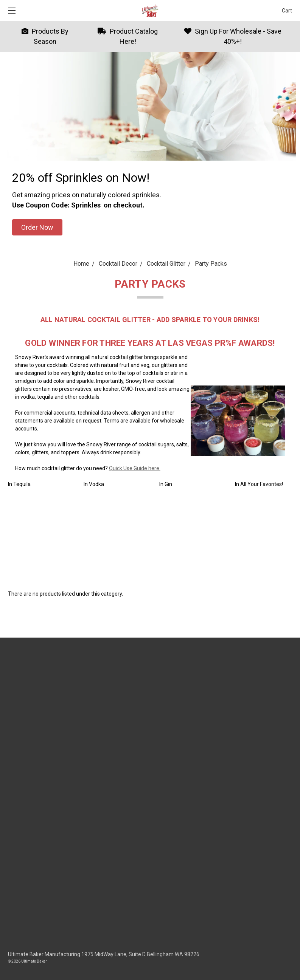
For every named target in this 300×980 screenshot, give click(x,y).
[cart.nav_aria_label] (285, 10)
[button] (37, 227)
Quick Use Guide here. (135, 468)
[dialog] (286, 965)
